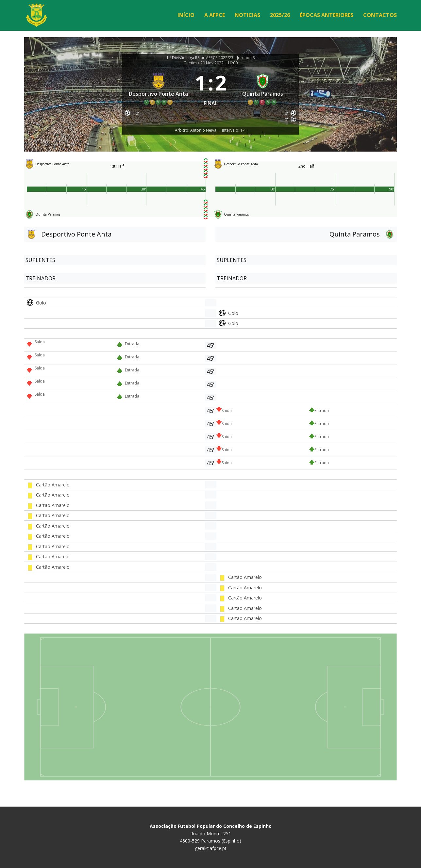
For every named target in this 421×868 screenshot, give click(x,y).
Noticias (247, 15)
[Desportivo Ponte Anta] (159, 89)
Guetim (190, 63)
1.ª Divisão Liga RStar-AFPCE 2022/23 (200, 58)
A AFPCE (215, 15)
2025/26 (280, 15)
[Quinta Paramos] (263, 89)
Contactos (380, 15)
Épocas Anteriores (327, 15)
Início (186, 15)
